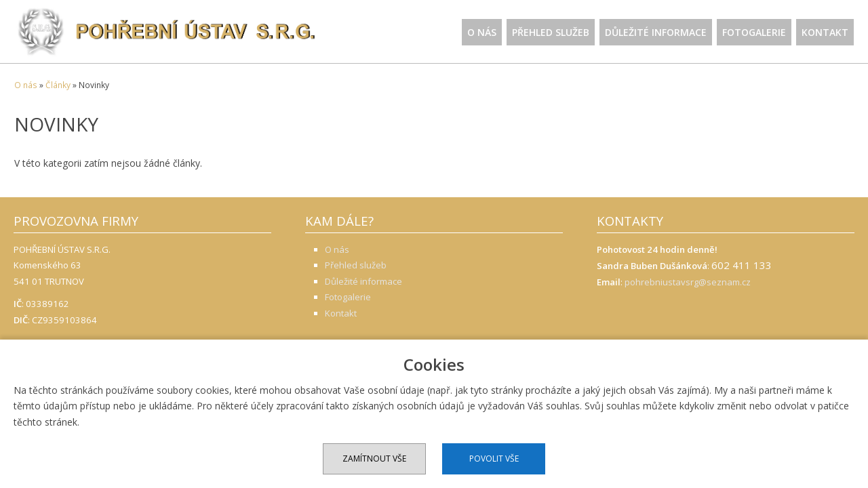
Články (58, 85)
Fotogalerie (754, 32)
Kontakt (825, 32)
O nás (482, 32)
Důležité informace (656, 32)
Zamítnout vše (374, 459)
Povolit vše (494, 459)
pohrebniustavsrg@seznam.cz (688, 282)
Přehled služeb (551, 32)
